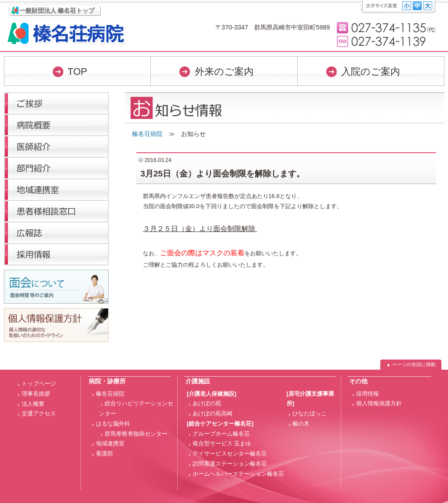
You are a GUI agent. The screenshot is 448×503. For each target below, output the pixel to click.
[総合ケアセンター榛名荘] (220, 424)
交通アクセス (39, 413)
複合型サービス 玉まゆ (222, 443)
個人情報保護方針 (379, 403)
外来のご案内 (224, 72)
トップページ (39, 384)
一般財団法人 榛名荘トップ (57, 11)
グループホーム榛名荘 (221, 434)
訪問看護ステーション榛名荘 (230, 464)
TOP (77, 72)
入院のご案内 (371, 72)
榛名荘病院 (66, 33)
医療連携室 (56, 189)
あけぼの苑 (207, 403)
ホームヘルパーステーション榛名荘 (238, 474)
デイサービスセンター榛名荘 (230, 453)
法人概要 (33, 404)
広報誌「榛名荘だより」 (56, 233)
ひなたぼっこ (310, 413)
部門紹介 (56, 168)
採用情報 (56, 254)
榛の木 (301, 424)
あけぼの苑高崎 (213, 413)
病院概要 (56, 125)
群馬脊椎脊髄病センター (136, 434)
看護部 (104, 453)
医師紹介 (56, 146)
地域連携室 (110, 443)
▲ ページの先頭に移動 (411, 364)
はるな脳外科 (113, 424)
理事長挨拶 (56, 103)
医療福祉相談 (56, 211)
